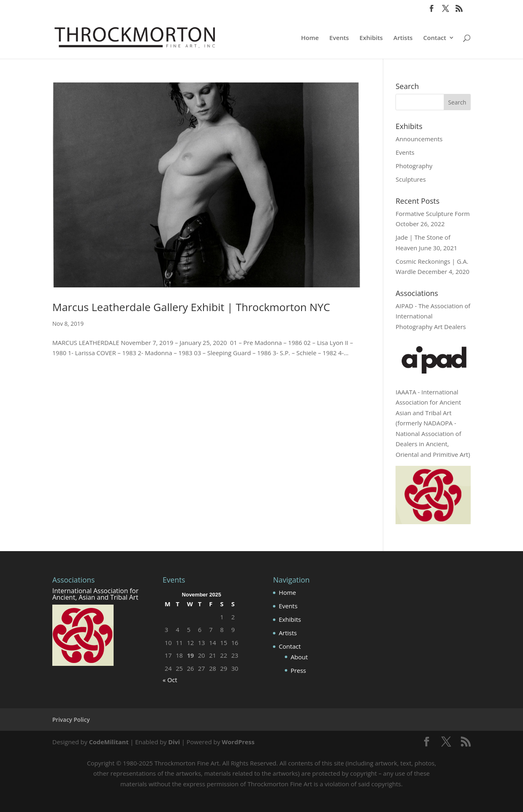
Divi (174, 742)
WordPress (238, 742)
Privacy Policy (71, 720)
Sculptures (411, 179)
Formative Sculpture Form (432, 214)
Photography (414, 166)
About (299, 657)
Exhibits (371, 38)
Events (339, 38)
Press (298, 670)
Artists (403, 38)
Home (310, 38)
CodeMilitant (109, 742)
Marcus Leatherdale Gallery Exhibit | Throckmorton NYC (191, 307)
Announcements (419, 139)
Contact (435, 38)
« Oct (170, 680)
